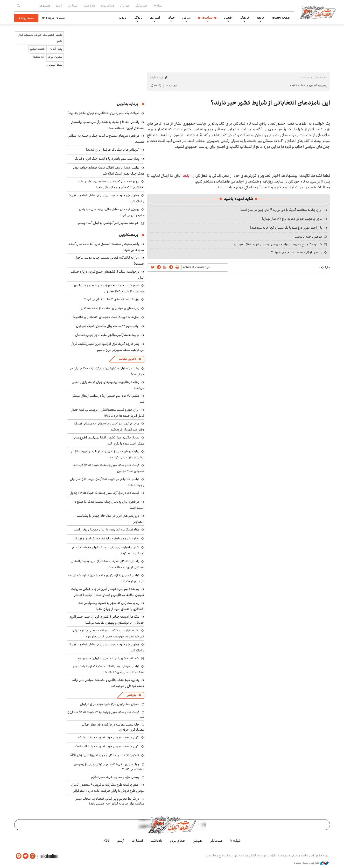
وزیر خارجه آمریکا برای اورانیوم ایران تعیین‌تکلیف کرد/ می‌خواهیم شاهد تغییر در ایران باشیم (108, 347)
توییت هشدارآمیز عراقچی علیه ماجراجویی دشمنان (107, 335)
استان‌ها (155, 18)
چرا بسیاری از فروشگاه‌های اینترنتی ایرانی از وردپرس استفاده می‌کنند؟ (109, 767)
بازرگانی (131, 695)
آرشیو (59, 6)
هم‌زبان (125, 6)
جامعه (260, 18)
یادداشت (89, 6)
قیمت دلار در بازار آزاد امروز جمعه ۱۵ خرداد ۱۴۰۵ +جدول (105, 493)
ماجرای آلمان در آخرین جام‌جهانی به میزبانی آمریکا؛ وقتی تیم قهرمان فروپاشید (109, 427)
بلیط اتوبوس (55, 65)
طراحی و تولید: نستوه (311, 863)
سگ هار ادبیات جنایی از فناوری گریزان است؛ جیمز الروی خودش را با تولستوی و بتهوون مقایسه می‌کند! (106, 620)
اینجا (186, 176)
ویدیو (122, 18)
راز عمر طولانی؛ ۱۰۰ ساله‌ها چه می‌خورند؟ (297, 252)
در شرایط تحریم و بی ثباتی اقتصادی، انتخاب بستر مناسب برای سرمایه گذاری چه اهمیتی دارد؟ (110, 801)
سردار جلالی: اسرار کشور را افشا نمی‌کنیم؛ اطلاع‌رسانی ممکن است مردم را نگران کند (108, 441)
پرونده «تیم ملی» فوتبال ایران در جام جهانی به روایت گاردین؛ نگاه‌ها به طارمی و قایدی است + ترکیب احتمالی (108, 592)
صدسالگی (141, 6)
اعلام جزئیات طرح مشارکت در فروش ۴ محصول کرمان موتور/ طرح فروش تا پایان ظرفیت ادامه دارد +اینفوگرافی (108, 788)
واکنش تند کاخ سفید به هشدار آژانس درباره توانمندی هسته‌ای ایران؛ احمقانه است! (107, 125)
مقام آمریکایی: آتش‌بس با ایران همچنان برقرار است (107, 529)
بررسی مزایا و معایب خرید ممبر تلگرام (115, 777)
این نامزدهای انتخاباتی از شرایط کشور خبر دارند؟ (270, 103)
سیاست (207, 18)
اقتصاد (228, 18)
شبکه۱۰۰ (158, 6)
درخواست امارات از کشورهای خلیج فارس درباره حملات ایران (107, 275)
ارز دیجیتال (38, 57)
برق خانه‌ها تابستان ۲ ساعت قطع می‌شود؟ (112, 299)
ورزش (186, 18)
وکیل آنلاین (56, 49)
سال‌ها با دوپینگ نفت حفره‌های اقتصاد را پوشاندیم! (106, 317)
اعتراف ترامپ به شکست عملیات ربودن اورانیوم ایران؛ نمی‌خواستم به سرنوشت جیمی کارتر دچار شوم (108, 633)
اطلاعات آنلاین (318, 12)
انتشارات (73, 6)
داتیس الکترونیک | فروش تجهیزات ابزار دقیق (40, 38)
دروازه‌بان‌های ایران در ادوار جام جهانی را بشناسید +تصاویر (110, 519)
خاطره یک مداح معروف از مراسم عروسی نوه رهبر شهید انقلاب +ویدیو (278, 244)
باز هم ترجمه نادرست (308, 237)
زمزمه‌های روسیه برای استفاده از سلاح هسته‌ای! (109, 308)
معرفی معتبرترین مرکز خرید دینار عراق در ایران (110, 704)
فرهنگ (245, 18)
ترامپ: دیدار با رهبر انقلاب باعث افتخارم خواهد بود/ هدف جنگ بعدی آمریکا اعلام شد (109, 171)
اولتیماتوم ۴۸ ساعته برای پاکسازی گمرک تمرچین (108, 326)
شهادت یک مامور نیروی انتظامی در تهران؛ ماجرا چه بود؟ (103, 113)
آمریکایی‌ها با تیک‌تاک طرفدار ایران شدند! (113, 150)
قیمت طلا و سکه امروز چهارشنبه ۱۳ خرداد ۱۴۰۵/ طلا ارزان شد (106, 714)
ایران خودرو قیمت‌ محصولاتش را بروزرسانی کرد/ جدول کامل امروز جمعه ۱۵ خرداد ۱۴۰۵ (107, 413)
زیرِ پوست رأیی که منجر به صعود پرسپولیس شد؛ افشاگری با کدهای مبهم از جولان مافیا (111, 184)
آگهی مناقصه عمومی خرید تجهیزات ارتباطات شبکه (107, 746)
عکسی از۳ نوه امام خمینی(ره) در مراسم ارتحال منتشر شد (108, 399)
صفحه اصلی (320, 77)
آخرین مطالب (127, 359)
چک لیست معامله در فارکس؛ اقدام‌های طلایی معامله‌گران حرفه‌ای (112, 727)
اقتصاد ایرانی (38, 49)
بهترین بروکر (55, 57)
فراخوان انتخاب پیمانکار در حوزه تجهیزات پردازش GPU (105, 755)
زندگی (138, 18)
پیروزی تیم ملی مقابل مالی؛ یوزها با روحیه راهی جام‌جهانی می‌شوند (112, 212)
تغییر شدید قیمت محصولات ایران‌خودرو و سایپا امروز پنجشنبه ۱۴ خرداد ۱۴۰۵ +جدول (108, 288)
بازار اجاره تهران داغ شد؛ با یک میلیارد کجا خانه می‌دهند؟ (286, 228)
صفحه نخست (281, 18)
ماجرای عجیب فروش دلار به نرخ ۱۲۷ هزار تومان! (292, 219)
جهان (171, 18)
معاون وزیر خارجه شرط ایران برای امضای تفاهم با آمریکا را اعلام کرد (106, 198)
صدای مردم (108, 6)
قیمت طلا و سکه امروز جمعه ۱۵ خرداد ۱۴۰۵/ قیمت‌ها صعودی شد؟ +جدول (108, 468)
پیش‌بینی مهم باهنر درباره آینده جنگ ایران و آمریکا (107, 159)
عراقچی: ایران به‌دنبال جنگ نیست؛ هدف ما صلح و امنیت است (109, 505)
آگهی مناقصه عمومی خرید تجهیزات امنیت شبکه (109, 737)
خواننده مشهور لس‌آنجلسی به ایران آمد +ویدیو (109, 223)
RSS (107, 841)
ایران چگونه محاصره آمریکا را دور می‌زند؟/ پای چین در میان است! (281, 210)
